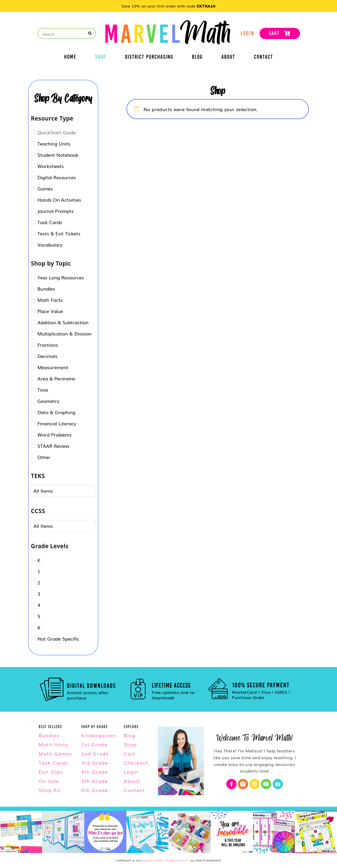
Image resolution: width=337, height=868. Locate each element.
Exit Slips (51, 772)
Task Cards (53, 762)
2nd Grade (95, 753)
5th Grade (95, 781)
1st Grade (94, 744)
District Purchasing (149, 58)
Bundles (49, 735)
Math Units (53, 744)
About (228, 58)
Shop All (50, 790)
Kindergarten (99, 735)
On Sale (49, 781)
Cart (130, 753)
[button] (7, 7)
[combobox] (46, 491)
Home (70, 58)
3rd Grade (95, 762)
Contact (264, 58)
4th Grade (95, 772)
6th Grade (95, 790)
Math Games (55, 753)
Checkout (136, 762)
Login (131, 772)
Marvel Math (153, 860)
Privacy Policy (177, 860)
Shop (101, 58)
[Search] (90, 33)
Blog (197, 58)
